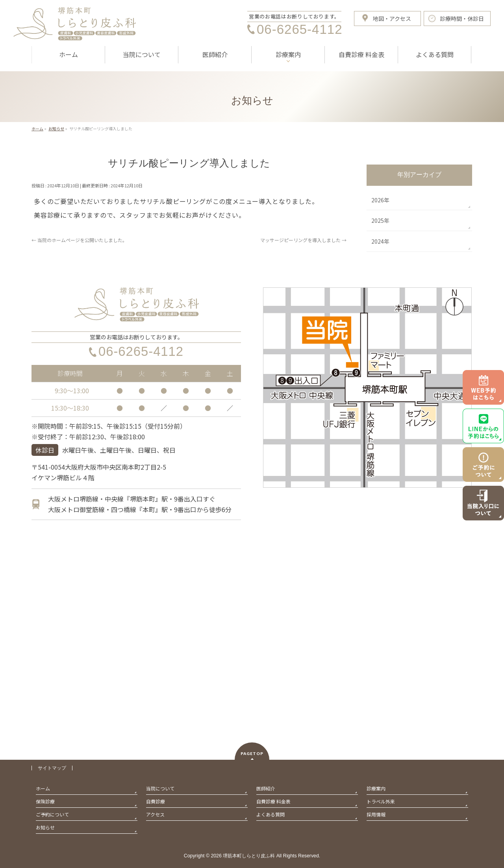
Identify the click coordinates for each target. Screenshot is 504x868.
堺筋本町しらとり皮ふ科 (249, 856)
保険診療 (45, 801)
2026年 (380, 200)
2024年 (380, 241)
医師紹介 (266, 788)
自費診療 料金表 (273, 801)
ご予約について (52, 814)
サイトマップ (52, 768)
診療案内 (376, 788)
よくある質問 (271, 814)
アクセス (155, 814)
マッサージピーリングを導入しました (303, 240)
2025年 (380, 220)
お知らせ (45, 827)
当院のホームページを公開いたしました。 (79, 240)
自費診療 (156, 801)
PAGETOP (252, 753)
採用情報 (376, 814)
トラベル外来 (381, 801)
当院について (160, 788)
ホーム (43, 788)
